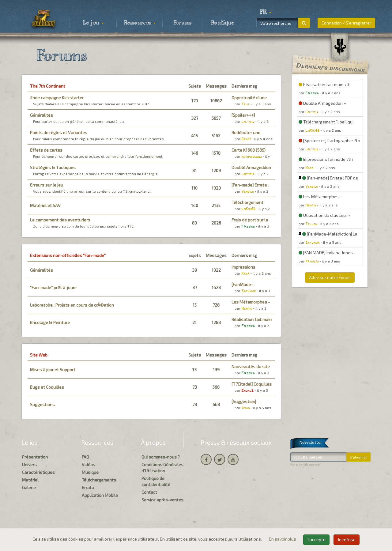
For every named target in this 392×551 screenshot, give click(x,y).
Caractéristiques (38, 472)
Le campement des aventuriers (60, 220)
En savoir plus (283, 539)
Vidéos (89, 464)
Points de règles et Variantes (59, 132)
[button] (266, 12)
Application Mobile (100, 495)
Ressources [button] (140, 23)
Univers (29, 464)
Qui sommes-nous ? (161, 457)
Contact (149, 492)
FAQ (85, 457)
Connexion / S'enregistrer (346, 23)
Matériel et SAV (45, 205)
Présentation (35, 457)
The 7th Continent (48, 86)
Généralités (41, 115)
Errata (88, 487)
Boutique (222, 23)
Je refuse (347, 540)
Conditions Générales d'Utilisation (162, 468)
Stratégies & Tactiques (53, 167)
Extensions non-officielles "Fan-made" (68, 255)
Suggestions (42, 404)
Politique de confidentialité (156, 481)
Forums (183, 23)
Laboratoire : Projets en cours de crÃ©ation (72, 305)
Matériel (30, 480)
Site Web (39, 355)
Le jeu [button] (93, 23)
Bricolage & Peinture (50, 322)
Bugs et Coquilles (47, 387)
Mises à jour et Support (53, 370)
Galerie (29, 487)
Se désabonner (305, 464)
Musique (90, 472)
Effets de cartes (46, 150)
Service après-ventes (162, 500)
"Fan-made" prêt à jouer (53, 287)
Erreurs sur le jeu (47, 185)
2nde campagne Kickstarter (57, 98)
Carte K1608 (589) (249, 150)
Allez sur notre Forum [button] (330, 277)
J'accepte (316, 540)
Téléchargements (99, 480)
